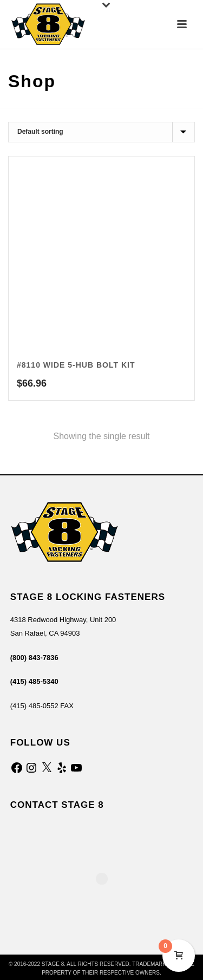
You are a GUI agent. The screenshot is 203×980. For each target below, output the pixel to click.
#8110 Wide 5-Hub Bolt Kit (76, 365)
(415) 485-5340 (34, 681)
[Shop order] (101, 132)
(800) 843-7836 (34, 658)
